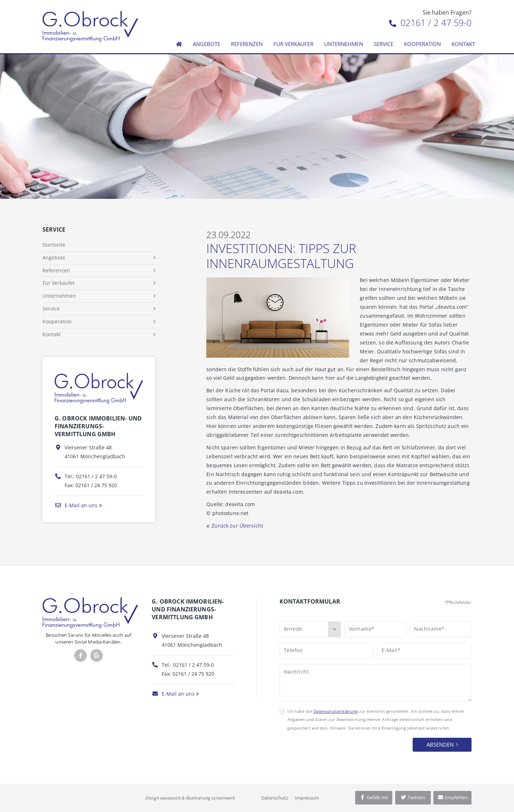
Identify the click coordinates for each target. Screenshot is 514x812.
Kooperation (422, 44)
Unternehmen (344, 44)
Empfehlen (452, 797)
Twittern (413, 797)
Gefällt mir (374, 797)
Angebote (206, 44)
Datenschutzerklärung (336, 711)
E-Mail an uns (76, 505)
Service (384, 44)
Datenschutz (275, 798)
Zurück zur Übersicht (237, 526)
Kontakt (463, 44)
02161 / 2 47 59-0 (430, 22)
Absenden (440, 745)
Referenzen (247, 44)
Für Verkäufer (293, 44)
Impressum (307, 798)
